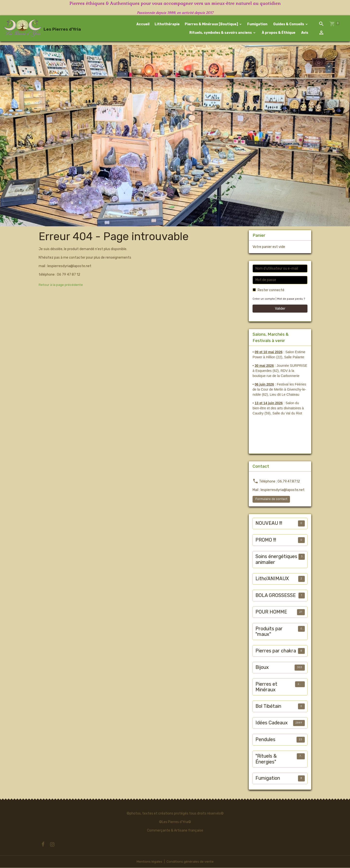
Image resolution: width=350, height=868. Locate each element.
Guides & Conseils (289, 24)
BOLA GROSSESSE (276, 596)
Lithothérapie (167, 24)
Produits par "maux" (269, 632)
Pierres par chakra (276, 651)
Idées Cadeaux (272, 723)
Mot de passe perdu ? (291, 299)
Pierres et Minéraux (266, 687)
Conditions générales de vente (190, 862)
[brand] (35, 28)
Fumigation (257, 24)
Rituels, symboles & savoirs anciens (221, 33)
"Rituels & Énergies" (266, 759)
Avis (304, 33)
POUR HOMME (271, 612)
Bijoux (262, 668)
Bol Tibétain (268, 706)
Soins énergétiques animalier (276, 560)
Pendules (265, 740)
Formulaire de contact (271, 499)
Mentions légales (149, 862)
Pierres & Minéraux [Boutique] (212, 24)
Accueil (143, 24)
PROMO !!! (266, 540)
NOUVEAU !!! (269, 523)
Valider (280, 309)
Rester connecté (271, 290)
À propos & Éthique (278, 33)
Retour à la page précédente (61, 285)
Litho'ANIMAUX (272, 579)
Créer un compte (264, 299)
